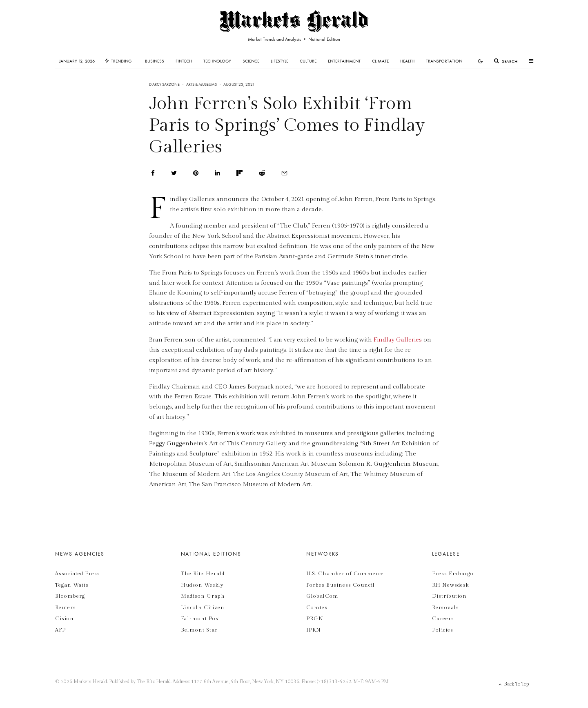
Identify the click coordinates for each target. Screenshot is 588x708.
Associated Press (78, 574)
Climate (380, 61)
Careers (443, 619)
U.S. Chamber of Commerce (345, 574)
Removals (445, 607)
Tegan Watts (72, 585)
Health (407, 61)
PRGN (315, 619)
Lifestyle (280, 61)
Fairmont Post (201, 619)
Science (251, 61)
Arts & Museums (202, 84)
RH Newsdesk (450, 585)
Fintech (184, 61)
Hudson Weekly (202, 585)
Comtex (317, 607)
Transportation (444, 61)
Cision (65, 619)
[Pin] (196, 173)
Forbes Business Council (341, 585)
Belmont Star (199, 630)
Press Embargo (453, 574)
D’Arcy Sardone (164, 84)
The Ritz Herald (203, 574)
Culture (308, 61)
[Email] (284, 173)
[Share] (153, 173)
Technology (217, 61)
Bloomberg (70, 596)
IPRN (314, 630)
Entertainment (344, 61)
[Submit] (262, 173)
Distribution (449, 596)
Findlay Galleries (398, 340)
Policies (443, 630)
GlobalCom (322, 596)
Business (155, 61)
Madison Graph (203, 596)
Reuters (66, 607)
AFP (60, 630)
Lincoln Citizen (203, 607)
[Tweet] (174, 173)
